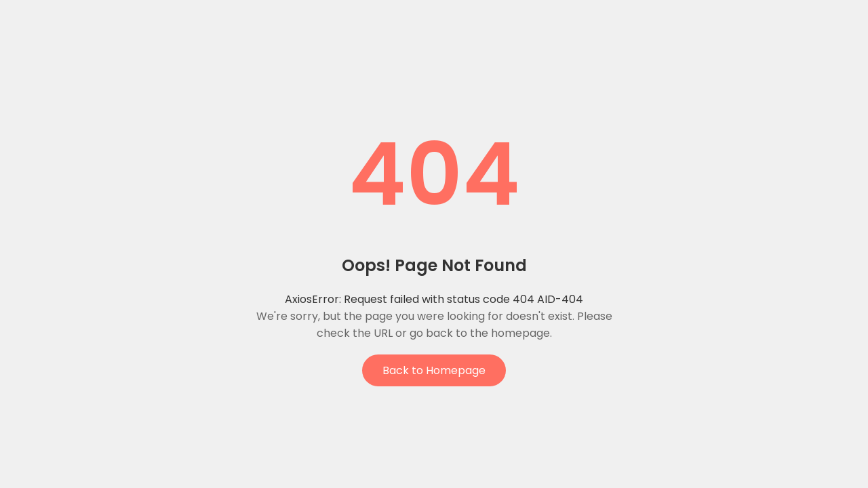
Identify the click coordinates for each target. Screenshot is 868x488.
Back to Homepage (434, 370)
